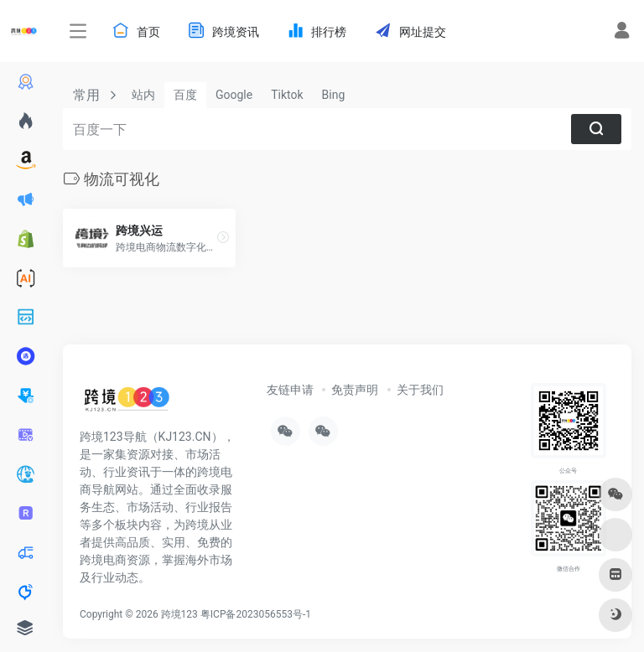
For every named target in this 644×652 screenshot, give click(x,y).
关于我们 (420, 390)
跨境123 (179, 614)
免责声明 (355, 390)
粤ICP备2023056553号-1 (256, 614)
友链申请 (290, 390)
